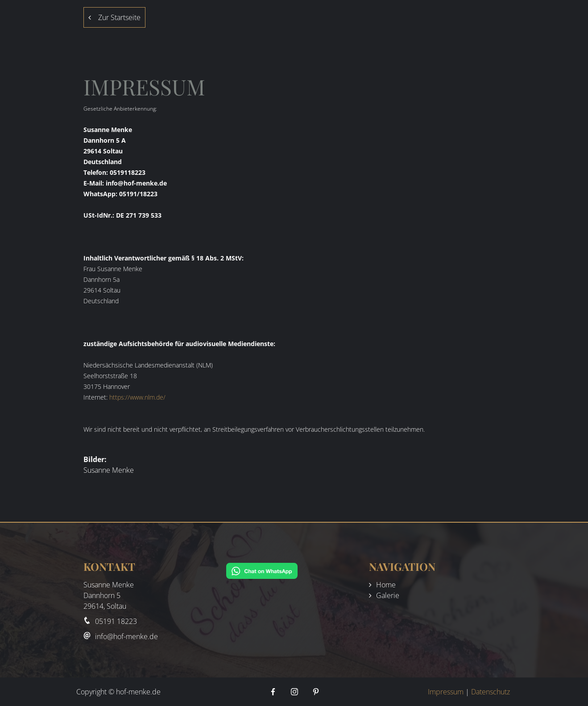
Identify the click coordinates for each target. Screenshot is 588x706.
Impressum (446, 692)
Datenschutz (491, 692)
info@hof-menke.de (126, 636)
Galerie (388, 595)
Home (386, 585)
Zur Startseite (114, 17)
